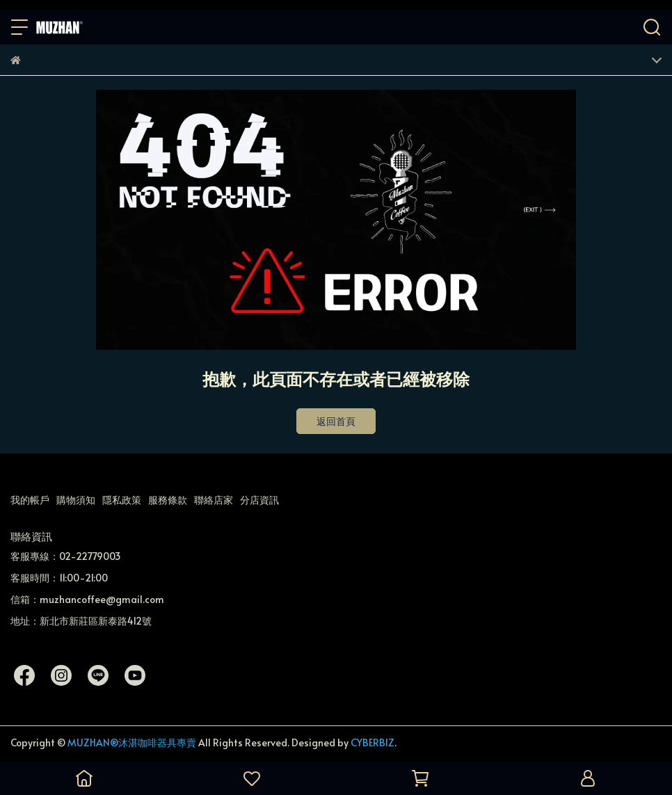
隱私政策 (122, 500)
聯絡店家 (214, 500)
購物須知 (76, 500)
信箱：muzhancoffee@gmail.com (87, 599)
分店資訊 (259, 500)
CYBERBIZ (373, 742)
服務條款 (168, 500)
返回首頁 (336, 421)
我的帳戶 (30, 500)
